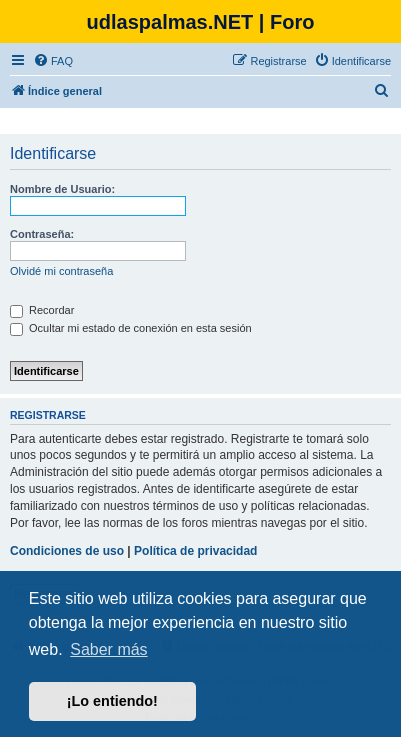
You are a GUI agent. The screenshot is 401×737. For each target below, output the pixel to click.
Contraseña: (42, 234)
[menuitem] (53, 61)
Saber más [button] (108, 649)
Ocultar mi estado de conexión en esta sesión (131, 328)
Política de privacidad (195, 551)
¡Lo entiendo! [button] (112, 701)
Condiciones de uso (67, 551)
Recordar (42, 310)
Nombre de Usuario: (62, 189)
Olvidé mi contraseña (61, 271)
